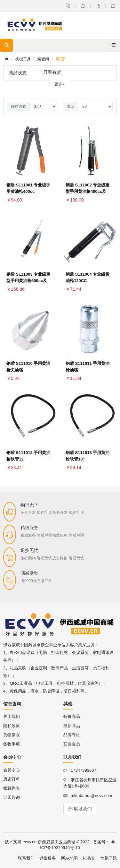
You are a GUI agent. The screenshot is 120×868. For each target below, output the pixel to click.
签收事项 (12, 744)
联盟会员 (72, 744)
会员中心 (12, 770)
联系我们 (80, 809)
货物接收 (12, 735)
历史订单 (12, 779)
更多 (60, 84)
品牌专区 (72, 735)
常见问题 (108, 858)
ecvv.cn (30, 842)
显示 (71, 107)
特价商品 (72, 716)
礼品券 (89, 858)
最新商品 (72, 726)
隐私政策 (12, 726)
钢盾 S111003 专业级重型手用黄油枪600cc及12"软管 (28, 281)
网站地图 (69, 858)
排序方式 (19, 107)
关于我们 (12, 716)
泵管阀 (43, 59)
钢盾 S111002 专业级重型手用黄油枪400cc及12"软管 (88, 191)
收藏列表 (12, 788)
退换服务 (48, 858)
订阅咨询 (12, 797)
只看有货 (52, 72)
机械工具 (23, 59)
